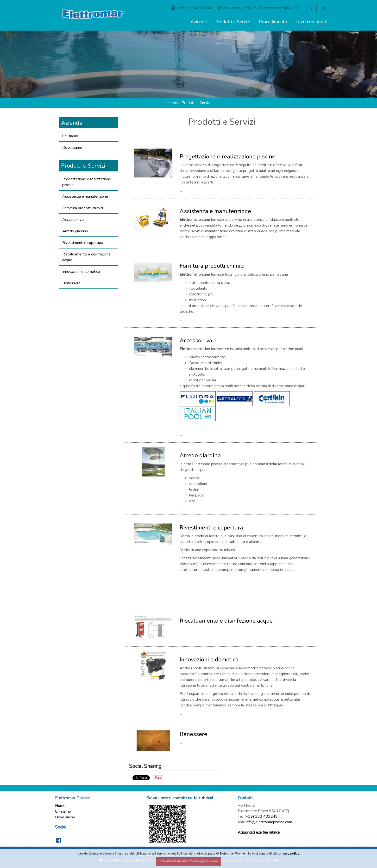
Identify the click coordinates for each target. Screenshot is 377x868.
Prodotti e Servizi (233, 22)
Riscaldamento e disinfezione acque (86, 257)
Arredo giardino (75, 231)
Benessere (71, 283)
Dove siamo (72, 148)
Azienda (199, 22)
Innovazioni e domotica (81, 272)
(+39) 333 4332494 (262, 816)
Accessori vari (74, 220)
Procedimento (273, 22)
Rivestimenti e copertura (83, 243)
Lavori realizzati (311, 22)
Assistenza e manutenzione (85, 196)
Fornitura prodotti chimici (83, 208)
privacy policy (289, 853)
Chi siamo (70, 136)
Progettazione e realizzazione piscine (87, 182)
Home (172, 103)
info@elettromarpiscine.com (269, 822)
